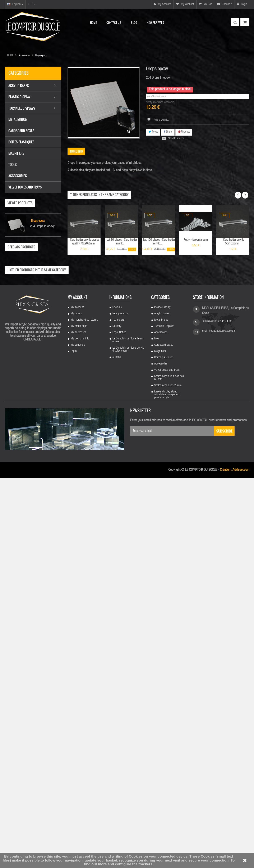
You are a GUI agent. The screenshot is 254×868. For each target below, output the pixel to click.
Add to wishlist (161, 120)
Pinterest (184, 132)
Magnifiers (160, 738)
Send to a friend (177, 139)
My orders (76, 700)
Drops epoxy (38, 222)
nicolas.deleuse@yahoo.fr (222, 717)
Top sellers (118, 706)
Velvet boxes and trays (167, 757)
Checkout (225, 4)
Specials (117, 694)
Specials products (21, 247)
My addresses (78, 719)
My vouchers (78, 731)
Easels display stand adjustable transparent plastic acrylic (167, 781)
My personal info (80, 725)
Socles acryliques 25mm (168, 772)
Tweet (153, 132)
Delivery (117, 713)
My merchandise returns (84, 706)
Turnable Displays (164, 713)
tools (157, 725)
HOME (10, 55)
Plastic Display (162, 694)
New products (120, 700)
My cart (206, 4)
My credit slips (79, 713)
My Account (77, 694)
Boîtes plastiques (164, 744)
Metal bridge (161, 706)
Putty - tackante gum (196, 240)
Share (168, 132)
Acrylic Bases (162, 700)
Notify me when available (160, 102)
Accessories (161, 719)
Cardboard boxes (164, 731)
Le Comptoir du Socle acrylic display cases (128, 736)
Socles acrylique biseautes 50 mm (169, 764)
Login (242, 4)
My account (162, 4)
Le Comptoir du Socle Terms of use (128, 727)
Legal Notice (119, 719)
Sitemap (117, 744)
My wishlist (185, 4)
